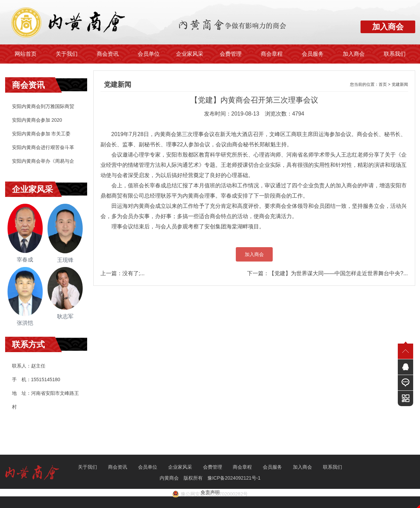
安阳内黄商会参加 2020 (37, 120)
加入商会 (354, 54)
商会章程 (272, 54)
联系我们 (395, 54)
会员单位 (149, 54)
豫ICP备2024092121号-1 (235, 478)
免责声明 (210, 492)
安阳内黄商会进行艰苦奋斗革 (43, 147)
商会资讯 (108, 54)
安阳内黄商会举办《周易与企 (43, 161)
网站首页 (26, 54)
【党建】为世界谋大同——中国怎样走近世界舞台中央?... (338, 273)
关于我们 (67, 54)
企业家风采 (190, 54)
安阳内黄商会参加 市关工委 (41, 134)
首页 (383, 84)
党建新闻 (400, 84)
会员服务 (313, 54)
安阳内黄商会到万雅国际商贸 (43, 106)
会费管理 (231, 54)
